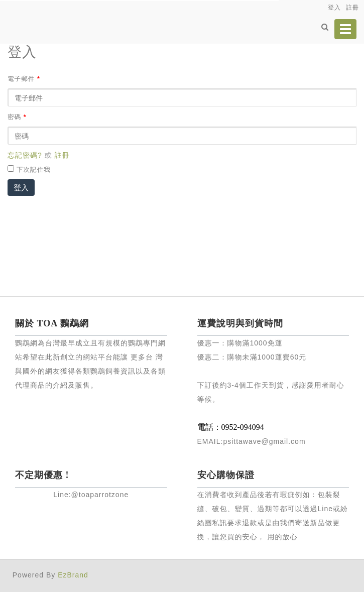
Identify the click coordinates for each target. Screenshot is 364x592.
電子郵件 (24, 79)
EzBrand (73, 575)
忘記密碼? (25, 155)
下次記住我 (34, 170)
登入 (21, 188)
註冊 (62, 155)
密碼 (17, 117)
